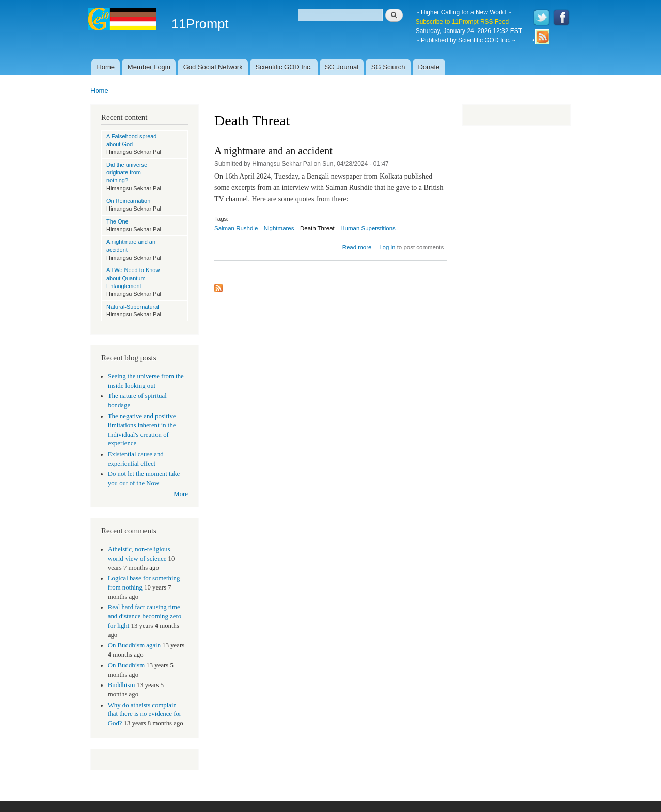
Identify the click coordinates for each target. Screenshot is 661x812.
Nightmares (279, 228)
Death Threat (317, 228)
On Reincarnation (128, 201)
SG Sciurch (388, 67)
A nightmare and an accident (273, 151)
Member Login (149, 67)
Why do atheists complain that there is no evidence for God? (145, 714)
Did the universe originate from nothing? (127, 173)
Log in (387, 247)
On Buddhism (126, 665)
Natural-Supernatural (133, 307)
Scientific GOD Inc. (284, 67)
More (181, 494)
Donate (429, 67)
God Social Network (213, 67)
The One (117, 221)
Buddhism (122, 685)
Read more (357, 247)
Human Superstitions (368, 228)
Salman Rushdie (236, 228)
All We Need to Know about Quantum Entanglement (133, 278)
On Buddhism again (134, 645)
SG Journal (342, 67)
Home (106, 67)
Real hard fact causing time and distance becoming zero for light (145, 616)
